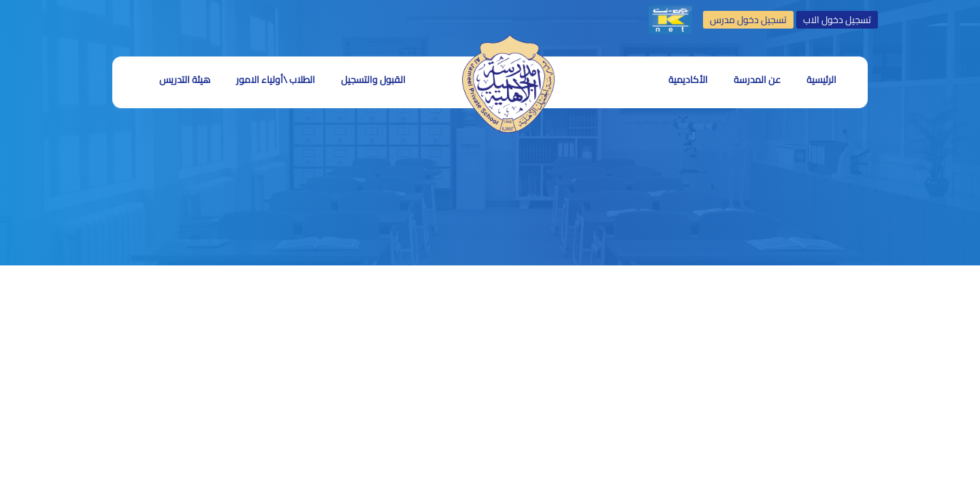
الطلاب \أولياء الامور (276, 80)
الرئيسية (821, 80)
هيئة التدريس (185, 80)
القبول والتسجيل (373, 80)
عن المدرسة (757, 80)
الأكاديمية (688, 80)
